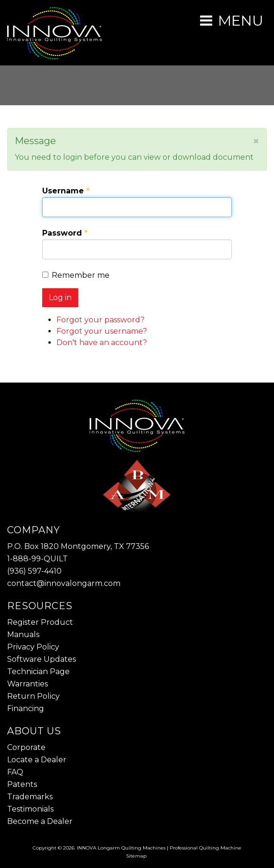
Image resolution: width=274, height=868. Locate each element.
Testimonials (30, 809)
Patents (22, 784)
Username (66, 191)
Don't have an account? (102, 343)
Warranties (27, 684)
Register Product (40, 622)
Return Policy (33, 696)
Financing (26, 708)
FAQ (15, 772)
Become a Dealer (40, 821)
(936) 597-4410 (34, 571)
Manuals (23, 635)
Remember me (76, 275)
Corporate (26, 747)
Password (65, 233)
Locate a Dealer (37, 760)
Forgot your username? (102, 331)
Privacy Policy (33, 647)
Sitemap (136, 856)
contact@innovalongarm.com (64, 583)
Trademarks (30, 797)
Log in (60, 297)
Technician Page (38, 672)
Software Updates (41, 659)
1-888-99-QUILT (37, 559)
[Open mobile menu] (232, 21)
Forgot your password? (100, 320)
